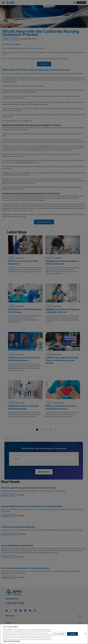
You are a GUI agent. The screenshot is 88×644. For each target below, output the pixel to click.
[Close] (85, 634)
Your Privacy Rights (59, 634)
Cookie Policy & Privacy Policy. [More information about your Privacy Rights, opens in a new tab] (12, 641)
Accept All (72, 634)
